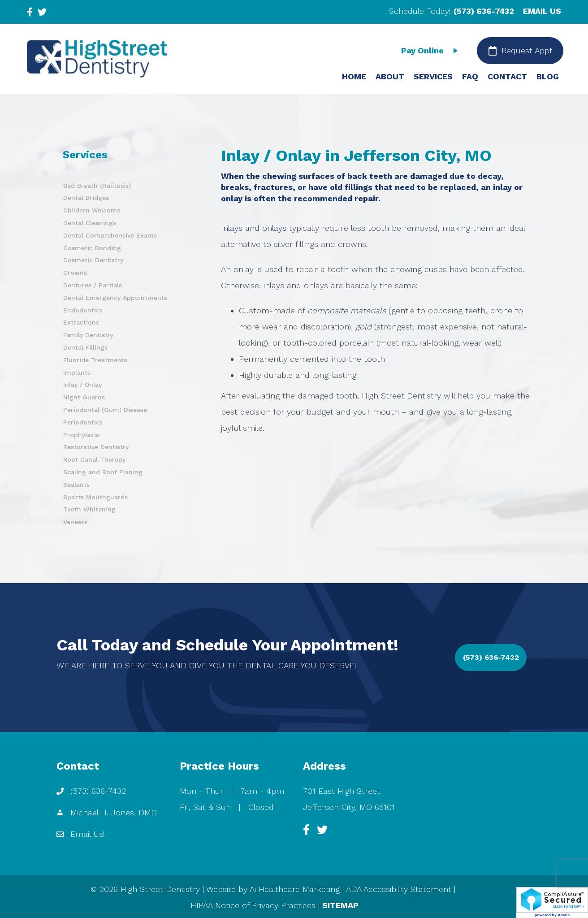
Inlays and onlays (254, 228)
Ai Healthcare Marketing (295, 889)
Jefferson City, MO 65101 (349, 807)
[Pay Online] (431, 51)
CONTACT (507, 76)
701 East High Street (342, 791)
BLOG (548, 76)
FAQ (470, 76)
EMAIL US (542, 11)
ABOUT (390, 76)
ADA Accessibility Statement (399, 889)
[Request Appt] (520, 51)
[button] (491, 658)
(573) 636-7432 (484, 11)
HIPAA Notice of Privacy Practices (253, 905)
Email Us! (88, 834)
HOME (354, 76)
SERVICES (433, 76)
